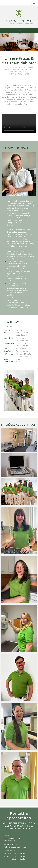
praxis (10, 847)
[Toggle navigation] (34, 3)
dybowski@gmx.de (19, 847)
